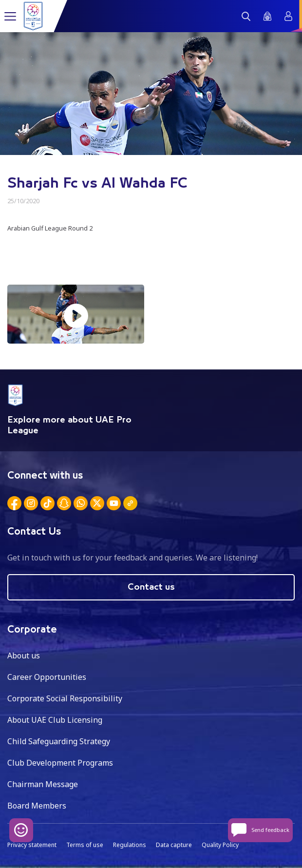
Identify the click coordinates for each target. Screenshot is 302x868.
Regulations (130, 845)
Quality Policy (220, 845)
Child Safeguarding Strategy (59, 741)
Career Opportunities (47, 677)
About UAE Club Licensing (55, 720)
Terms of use (85, 845)
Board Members (37, 806)
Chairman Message (43, 784)
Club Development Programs (60, 763)
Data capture (174, 845)
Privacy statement (32, 845)
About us (24, 656)
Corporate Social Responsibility (65, 698)
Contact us (151, 587)
